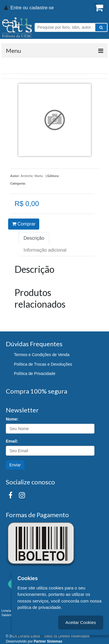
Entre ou (19, 8)
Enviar (15, 465)
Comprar (24, 224)
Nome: (12, 419)
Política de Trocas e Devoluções (43, 364)
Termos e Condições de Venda (42, 355)
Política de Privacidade (35, 374)
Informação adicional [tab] (45, 250)
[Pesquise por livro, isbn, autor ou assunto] (65, 27)
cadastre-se (42, 8)
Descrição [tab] (34, 238)
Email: (12, 441)
